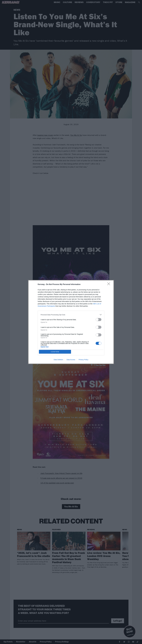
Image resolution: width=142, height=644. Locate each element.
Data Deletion (58, 360)
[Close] (109, 285)
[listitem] (71, 315)
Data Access (71, 360)
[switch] (99, 320)
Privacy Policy (83, 360)
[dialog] (71, 322)
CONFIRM (55, 352)
